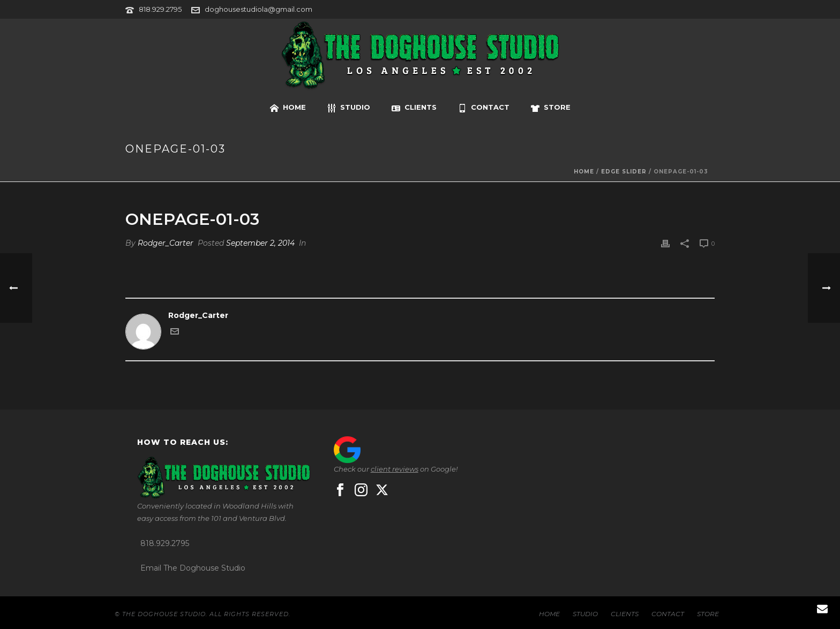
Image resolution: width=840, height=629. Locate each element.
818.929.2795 (160, 9)
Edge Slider (624, 172)
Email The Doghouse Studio (193, 568)
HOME (288, 108)
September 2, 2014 (260, 243)
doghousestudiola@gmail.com (258, 9)
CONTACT (484, 108)
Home (584, 172)
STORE (551, 108)
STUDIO (349, 108)
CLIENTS (414, 108)
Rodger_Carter (166, 243)
